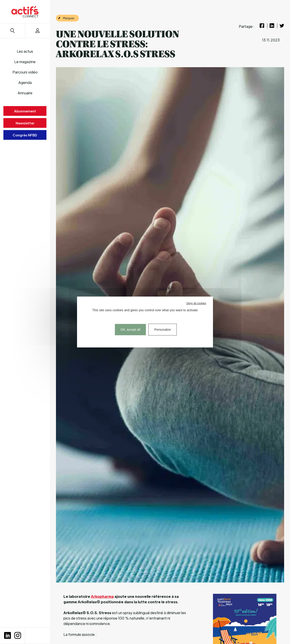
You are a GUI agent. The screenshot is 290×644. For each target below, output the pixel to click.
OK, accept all (130, 330)
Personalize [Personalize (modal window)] (163, 330)
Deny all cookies (196, 303)
